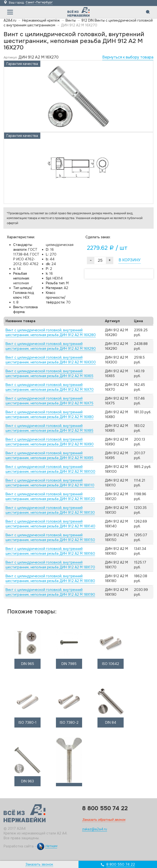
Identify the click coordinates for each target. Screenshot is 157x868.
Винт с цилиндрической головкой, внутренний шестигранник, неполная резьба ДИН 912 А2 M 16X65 (49, 373)
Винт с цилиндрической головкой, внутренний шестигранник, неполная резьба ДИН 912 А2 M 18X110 (50, 483)
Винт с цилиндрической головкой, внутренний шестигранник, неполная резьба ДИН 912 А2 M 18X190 (50, 592)
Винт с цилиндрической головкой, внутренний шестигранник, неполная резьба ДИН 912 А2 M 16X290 (51, 346)
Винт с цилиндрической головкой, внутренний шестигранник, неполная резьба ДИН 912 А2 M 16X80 (50, 414)
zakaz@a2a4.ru (95, 829)
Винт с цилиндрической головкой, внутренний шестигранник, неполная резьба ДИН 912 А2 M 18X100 (50, 469)
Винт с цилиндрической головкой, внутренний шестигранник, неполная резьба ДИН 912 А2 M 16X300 (51, 360)
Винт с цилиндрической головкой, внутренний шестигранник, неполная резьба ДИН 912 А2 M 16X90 (50, 442)
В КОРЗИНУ (130, 260)
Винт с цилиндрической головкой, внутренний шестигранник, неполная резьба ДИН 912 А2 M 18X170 (50, 565)
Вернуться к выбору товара (128, 57)
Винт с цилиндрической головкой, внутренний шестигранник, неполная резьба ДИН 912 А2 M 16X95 (49, 455)
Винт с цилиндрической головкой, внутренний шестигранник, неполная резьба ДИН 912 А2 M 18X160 (50, 551)
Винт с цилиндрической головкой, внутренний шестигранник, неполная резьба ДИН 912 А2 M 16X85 (49, 428)
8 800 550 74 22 (121, 864)
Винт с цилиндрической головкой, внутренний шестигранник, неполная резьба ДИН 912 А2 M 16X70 (50, 387)
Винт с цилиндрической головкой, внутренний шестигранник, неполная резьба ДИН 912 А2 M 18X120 (50, 496)
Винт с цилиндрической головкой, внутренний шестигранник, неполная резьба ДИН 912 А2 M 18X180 (50, 578)
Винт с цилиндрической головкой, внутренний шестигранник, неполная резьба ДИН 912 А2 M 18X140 (50, 524)
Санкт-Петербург (39, 2)
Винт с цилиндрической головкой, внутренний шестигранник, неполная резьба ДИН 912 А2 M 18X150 (50, 537)
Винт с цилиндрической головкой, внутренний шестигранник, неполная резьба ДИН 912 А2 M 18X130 (50, 510)
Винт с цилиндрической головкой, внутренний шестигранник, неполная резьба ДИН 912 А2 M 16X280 (51, 332)
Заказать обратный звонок (104, 820)
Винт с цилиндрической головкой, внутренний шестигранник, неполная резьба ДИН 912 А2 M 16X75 (49, 401)
